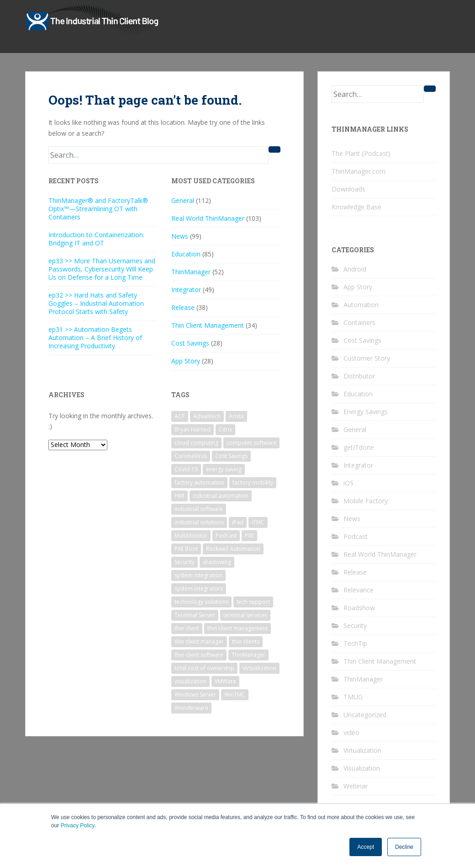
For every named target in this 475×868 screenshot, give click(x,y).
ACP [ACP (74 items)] (180, 416)
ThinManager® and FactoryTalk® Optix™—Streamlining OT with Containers (98, 209)
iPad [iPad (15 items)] (238, 522)
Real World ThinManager (208, 218)
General (183, 200)
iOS (348, 483)
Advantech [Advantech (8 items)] (207, 416)
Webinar (356, 786)
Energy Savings (366, 412)
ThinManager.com (359, 171)
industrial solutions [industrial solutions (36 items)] (199, 522)
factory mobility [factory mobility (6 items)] (253, 482)
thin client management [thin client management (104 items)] (237, 628)
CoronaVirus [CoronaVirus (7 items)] (191, 456)
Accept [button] (366, 847)
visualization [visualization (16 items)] (190, 681)
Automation (361, 305)
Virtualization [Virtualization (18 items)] (259, 668)
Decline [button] (404, 847)
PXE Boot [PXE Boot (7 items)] (186, 549)
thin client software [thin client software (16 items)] (199, 655)
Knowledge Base (356, 207)
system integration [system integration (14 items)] (198, 575)
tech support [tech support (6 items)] (253, 602)
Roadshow (359, 608)
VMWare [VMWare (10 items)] (225, 681)
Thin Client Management (208, 325)
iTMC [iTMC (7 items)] (258, 522)
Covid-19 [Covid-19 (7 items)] (186, 469)
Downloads (348, 189)
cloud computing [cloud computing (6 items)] (196, 443)
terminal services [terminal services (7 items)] (245, 615)
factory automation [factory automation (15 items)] (199, 482)
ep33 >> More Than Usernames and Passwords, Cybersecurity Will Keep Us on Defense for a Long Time (102, 269)
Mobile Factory (366, 501)
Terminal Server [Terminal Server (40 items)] (195, 615)
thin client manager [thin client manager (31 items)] (199, 642)
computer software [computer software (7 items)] (251, 443)
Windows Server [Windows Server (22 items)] (195, 695)
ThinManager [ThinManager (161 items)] (248, 655)
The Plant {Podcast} (361, 153)
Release (183, 307)
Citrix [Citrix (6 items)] (225, 429)
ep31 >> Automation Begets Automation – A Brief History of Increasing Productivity (95, 338)
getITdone (359, 447)
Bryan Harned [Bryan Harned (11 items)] (193, 429)
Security (355, 626)
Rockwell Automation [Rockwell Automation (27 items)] (233, 549)
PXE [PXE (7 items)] (249, 535)
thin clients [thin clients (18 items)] (246, 642)
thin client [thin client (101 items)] (187, 628)
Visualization (362, 768)
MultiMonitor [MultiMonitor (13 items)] (191, 535)
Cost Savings (190, 343)
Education (186, 254)
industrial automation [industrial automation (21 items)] (221, 496)
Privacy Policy (78, 825)
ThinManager (191, 272)
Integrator (186, 290)
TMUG (353, 697)
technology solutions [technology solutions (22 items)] (201, 602)
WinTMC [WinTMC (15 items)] (235, 695)
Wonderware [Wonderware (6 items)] (191, 708)
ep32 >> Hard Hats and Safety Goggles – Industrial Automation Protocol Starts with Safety (96, 303)
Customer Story (367, 358)
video (351, 732)
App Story (186, 361)
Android (355, 269)
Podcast (356, 536)
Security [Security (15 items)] (185, 562)
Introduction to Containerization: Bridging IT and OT (96, 239)
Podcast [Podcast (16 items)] (226, 535)
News (180, 236)
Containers (359, 322)
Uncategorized (365, 715)
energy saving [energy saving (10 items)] (224, 469)
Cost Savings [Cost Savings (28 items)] (231, 456)
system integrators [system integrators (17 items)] (199, 588)
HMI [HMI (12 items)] (179, 496)
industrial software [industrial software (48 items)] (199, 509)
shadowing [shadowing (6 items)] (217, 562)
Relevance (359, 590)
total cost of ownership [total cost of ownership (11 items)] (204, 668)
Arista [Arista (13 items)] (236, 416)
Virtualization (362, 750)
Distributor (359, 376)
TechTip (355, 643)
